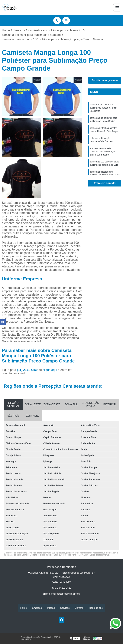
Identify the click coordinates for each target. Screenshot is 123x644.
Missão (51, 608)
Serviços (65, 608)
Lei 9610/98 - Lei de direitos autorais (94, 555)
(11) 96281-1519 (61, 588)
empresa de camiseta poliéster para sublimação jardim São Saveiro (103, 154)
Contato (79, 608)
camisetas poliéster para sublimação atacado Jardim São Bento (103, 108)
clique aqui (50, 370)
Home (24, 608)
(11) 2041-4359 (28, 370)
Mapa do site (96, 608)
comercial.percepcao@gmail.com (61, 594)
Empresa (37, 608)
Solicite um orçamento (105, 81)
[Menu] (117, 8)
